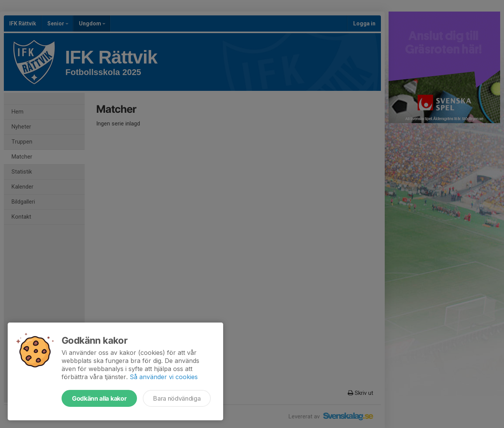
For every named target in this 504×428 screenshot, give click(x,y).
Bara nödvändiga (177, 398)
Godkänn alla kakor (99, 398)
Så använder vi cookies (164, 377)
